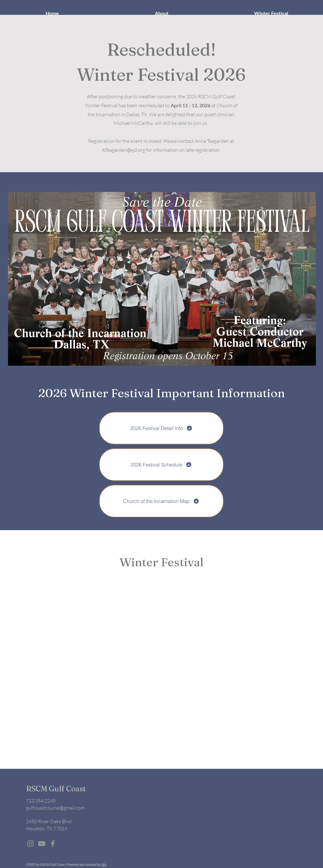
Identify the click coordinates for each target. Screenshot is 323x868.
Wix (104, 865)
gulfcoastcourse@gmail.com (55, 808)
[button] (162, 13)
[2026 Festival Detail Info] (161, 428)
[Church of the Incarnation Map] (161, 501)
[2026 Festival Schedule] (161, 465)
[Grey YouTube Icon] (42, 844)
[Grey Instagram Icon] (31, 844)
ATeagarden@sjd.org (124, 150)
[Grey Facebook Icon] (53, 844)
